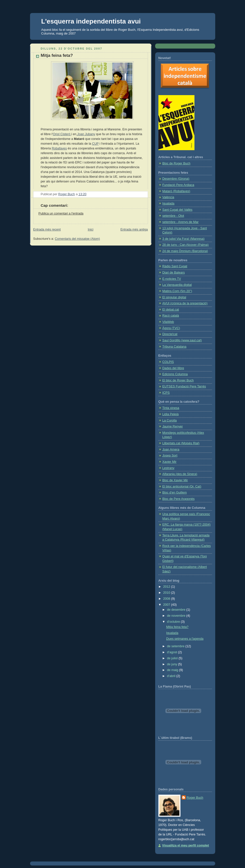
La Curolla (170, 420)
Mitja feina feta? (177, 627)
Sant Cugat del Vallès (177, 210)
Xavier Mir (170, 462)
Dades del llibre (173, 368)
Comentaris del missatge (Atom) (77, 239)
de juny (172, 664)
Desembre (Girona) (176, 179)
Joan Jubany (86, 134)
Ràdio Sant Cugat (175, 266)
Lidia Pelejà (171, 414)
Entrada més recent (47, 230)
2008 (167, 599)
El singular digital (174, 297)
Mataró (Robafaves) (176, 191)
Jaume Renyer (173, 426)
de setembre (176, 646)
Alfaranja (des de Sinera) (180, 474)
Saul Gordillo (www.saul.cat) (182, 340)
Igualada (168, 203)
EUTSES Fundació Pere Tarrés (184, 386)
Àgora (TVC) (171, 328)
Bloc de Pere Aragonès (179, 499)
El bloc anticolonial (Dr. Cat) (182, 487)
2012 (167, 587)
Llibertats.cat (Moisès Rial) (181, 443)
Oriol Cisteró (62, 134)
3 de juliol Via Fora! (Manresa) (184, 239)
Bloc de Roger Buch (176, 163)
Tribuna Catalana (174, 347)
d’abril (172, 676)
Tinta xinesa (171, 408)
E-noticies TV (172, 279)
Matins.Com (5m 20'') (177, 291)
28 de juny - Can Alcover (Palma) (186, 245)
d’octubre (174, 622)
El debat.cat (171, 310)
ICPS (166, 393)
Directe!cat (170, 334)
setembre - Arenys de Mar (181, 222)
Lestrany (168, 468)
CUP (95, 144)
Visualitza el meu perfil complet (186, 845)
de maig (173, 670)
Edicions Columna (175, 374)
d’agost (172, 652)
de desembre (177, 610)
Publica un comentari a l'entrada (61, 213)
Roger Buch (195, 798)
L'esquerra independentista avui (91, 21)
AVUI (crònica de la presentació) (185, 303)
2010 (167, 593)
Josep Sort (170, 456)
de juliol (173, 658)
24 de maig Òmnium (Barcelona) (185, 251)
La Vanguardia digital (177, 285)
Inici (91, 230)
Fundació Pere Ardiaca (178, 185)
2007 (167, 605)
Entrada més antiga (134, 230)
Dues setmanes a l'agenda (185, 639)
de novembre (177, 616)
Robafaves (59, 148)
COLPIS (168, 362)
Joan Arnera (171, 450)
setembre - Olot (173, 216)
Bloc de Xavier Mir (175, 480)
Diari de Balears (174, 273)
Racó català (171, 316)
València (168, 197)
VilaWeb (168, 322)
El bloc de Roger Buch (178, 380)
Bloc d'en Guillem (175, 493)
